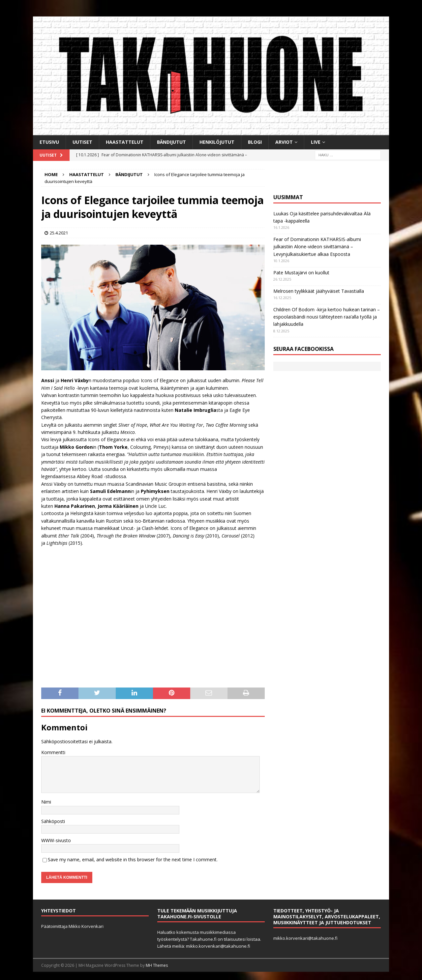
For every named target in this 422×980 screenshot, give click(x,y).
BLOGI (255, 142)
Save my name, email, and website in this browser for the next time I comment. (133, 859)
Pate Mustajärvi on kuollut (301, 273)
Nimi (46, 802)
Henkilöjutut (217, 142)
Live (316, 142)
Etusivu (49, 142)
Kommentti (53, 752)
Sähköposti (53, 821)
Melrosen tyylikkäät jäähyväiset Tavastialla (319, 291)
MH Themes (157, 965)
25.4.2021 (59, 233)
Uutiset (82, 142)
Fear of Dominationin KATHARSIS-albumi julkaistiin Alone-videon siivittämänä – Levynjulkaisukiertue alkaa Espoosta (317, 247)
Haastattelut (125, 142)
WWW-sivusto (56, 840)
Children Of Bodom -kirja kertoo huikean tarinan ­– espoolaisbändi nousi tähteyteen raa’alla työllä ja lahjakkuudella (327, 317)
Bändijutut (171, 142)
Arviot (284, 142)
